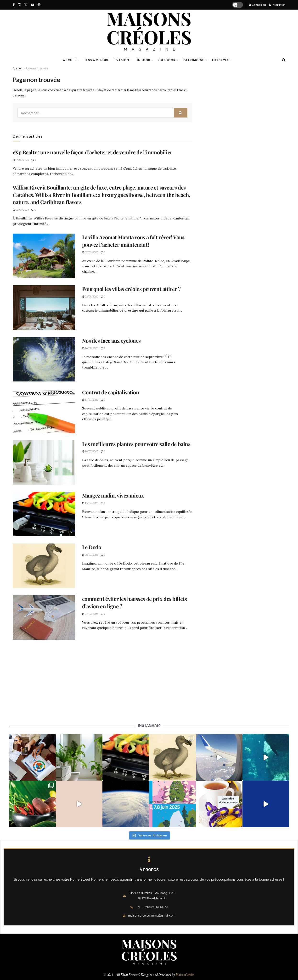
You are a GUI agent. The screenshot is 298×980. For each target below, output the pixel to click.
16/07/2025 (90, 451)
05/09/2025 (21, 210)
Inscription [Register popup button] (277, 5)
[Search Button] (284, 60)
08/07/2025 (90, 555)
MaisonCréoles (185, 975)
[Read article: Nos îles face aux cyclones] (44, 359)
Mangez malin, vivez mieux (113, 495)
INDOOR (144, 60)
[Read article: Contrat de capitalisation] (44, 411)
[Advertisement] (149, 689)
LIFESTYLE (220, 60)
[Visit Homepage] (149, 32)
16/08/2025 (90, 348)
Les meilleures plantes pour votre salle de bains (136, 444)
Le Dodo (92, 547)
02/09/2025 (90, 252)
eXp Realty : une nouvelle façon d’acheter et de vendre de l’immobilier (93, 152)
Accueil (17, 68)
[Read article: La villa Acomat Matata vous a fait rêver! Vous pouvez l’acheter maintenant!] (44, 256)
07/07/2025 (90, 614)
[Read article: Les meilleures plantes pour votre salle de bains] (44, 463)
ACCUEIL (70, 60)
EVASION (122, 60)
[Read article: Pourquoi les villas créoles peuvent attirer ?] (44, 308)
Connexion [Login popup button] (257, 5)
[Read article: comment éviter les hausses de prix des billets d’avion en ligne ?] (44, 617)
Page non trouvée (37, 68)
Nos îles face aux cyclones (112, 341)
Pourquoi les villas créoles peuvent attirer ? (131, 289)
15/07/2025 (90, 503)
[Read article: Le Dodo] (44, 566)
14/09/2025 (21, 160)
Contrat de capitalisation (111, 392)
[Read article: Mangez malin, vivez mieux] (44, 514)
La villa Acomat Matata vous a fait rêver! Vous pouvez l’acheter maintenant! (133, 241)
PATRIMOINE (194, 60)
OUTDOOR (167, 60)
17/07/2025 (90, 400)
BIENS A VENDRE (96, 60)
